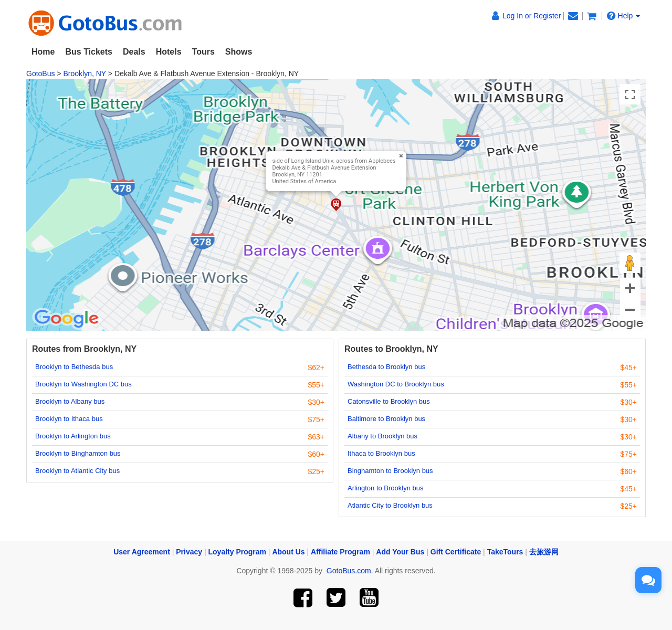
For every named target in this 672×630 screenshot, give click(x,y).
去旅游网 (544, 552)
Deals (134, 52)
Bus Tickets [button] (89, 52)
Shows (239, 52)
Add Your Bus (400, 552)
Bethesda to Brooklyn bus (386, 367)
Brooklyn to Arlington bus (73, 436)
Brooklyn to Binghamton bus (78, 453)
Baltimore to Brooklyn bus (386, 419)
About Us (288, 552)
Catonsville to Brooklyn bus (389, 401)
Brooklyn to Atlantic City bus (77, 471)
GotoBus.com (349, 571)
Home (43, 52)
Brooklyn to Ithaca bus (69, 419)
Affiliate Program (340, 552)
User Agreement (142, 552)
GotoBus (40, 73)
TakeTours (505, 552)
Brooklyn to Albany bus (70, 401)
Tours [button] (203, 52)
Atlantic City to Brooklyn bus (390, 505)
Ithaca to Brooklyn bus (381, 453)
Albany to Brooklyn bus (382, 436)
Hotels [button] (169, 52)
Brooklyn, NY (84, 73)
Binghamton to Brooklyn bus (390, 471)
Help (624, 16)
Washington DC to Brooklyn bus (396, 384)
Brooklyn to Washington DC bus (83, 384)
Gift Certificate (456, 552)
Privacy (189, 552)
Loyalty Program (237, 552)
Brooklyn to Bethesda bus (74, 367)
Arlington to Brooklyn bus (386, 488)
